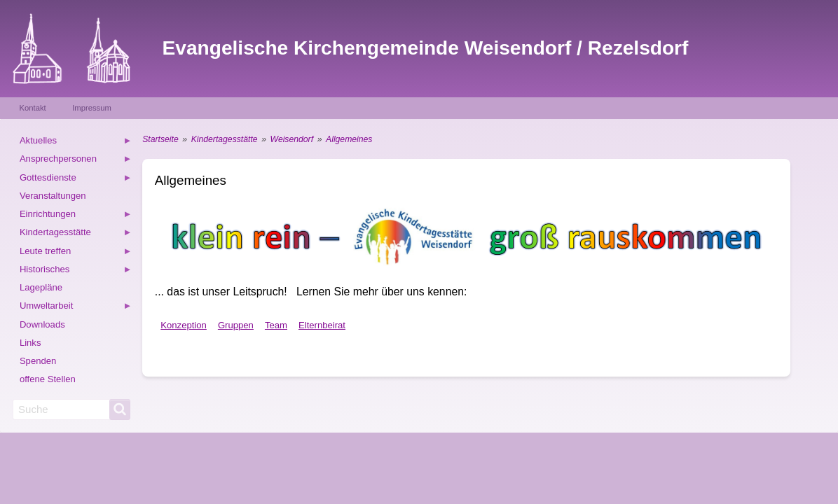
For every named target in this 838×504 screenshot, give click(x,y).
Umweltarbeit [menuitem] (76, 308)
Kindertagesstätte (225, 139)
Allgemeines (349, 139)
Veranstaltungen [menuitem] (53, 196)
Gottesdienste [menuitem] (76, 180)
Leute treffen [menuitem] (76, 253)
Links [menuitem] (30, 343)
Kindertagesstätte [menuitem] (76, 234)
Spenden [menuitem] (38, 361)
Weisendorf (292, 139)
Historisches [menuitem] (76, 271)
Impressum (92, 108)
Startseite (160, 139)
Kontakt (33, 108)
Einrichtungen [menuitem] (76, 216)
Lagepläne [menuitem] (41, 287)
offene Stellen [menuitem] (48, 379)
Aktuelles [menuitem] (76, 142)
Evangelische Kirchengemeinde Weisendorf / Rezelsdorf (426, 48)
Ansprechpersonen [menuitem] (76, 161)
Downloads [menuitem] (42, 324)
